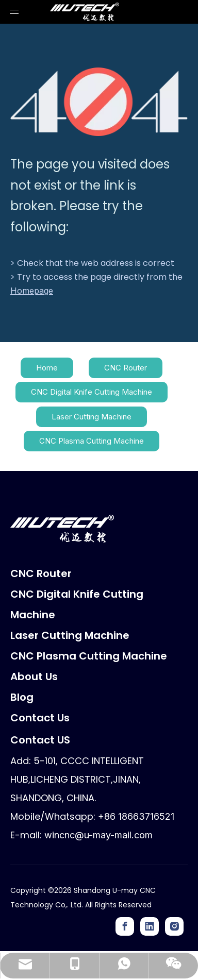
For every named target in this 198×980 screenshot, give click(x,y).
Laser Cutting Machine (92, 417)
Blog (22, 697)
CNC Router (126, 368)
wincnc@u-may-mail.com (98, 835)
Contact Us (40, 718)
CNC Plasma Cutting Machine (92, 441)
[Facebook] (125, 926)
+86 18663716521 (136, 816)
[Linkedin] (150, 926)
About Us (34, 677)
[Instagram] (174, 926)
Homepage (32, 291)
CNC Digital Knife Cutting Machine (92, 392)
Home (47, 368)
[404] (99, 102)
